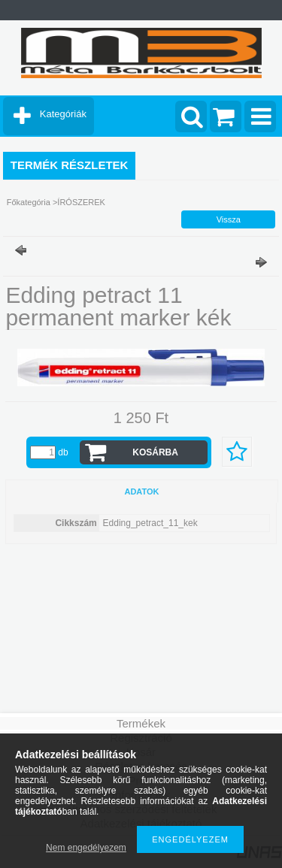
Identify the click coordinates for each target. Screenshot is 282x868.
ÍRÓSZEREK (81, 202)
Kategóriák (63, 114)
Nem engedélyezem (86, 848)
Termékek (141, 723)
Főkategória (29, 202)
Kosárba (155, 452)
